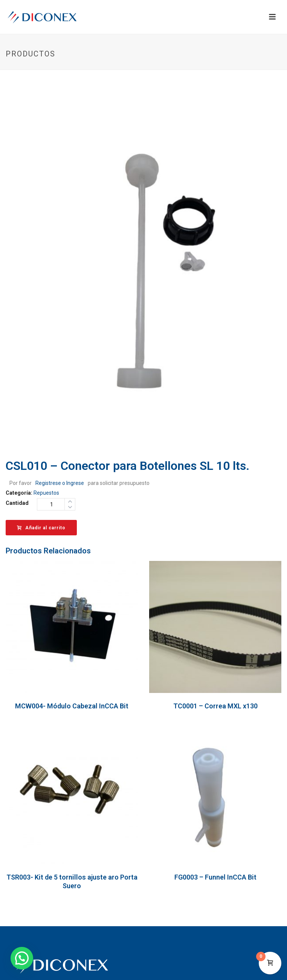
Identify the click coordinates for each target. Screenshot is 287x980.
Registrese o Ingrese (60, 483)
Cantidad (17, 503)
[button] (22, 958)
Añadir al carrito (41, 528)
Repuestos (46, 493)
